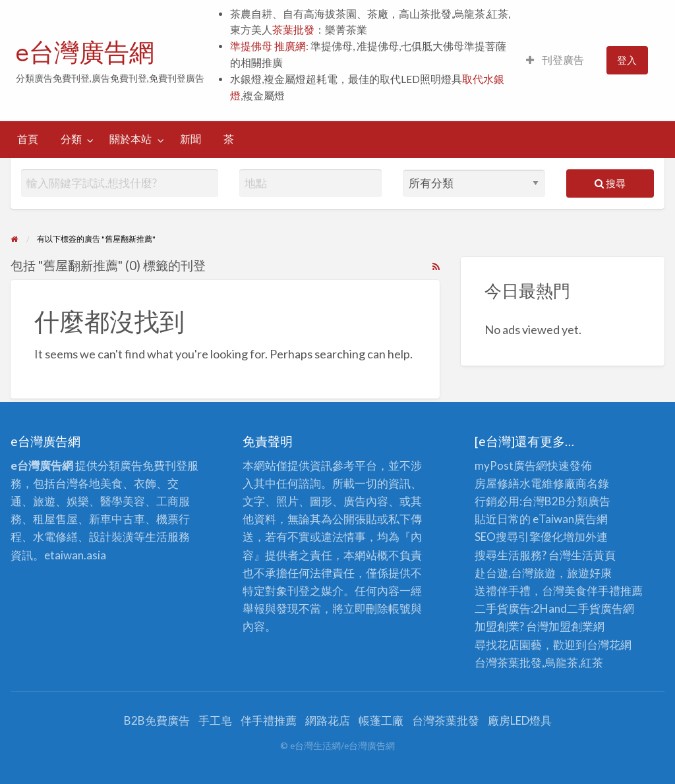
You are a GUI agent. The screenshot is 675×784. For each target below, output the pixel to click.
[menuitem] (555, 60)
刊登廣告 (555, 60)
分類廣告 (588, 501)
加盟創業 (571, 626)
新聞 (191, 139)
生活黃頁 (593, 555)
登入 (627, 60)
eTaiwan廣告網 (570, 519)
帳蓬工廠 (381, 720)
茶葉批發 (293, 30)
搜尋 (610, 183)
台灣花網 (609, 645)
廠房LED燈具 (520, 720)
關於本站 (131, 139)
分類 (71, 139)
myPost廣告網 (511, 465)
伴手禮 (603, 591)
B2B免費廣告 (157, 720)
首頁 (28, 139)
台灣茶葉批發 (508, 662)
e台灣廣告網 (85, 52)
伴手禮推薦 (269, 720)
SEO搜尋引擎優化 (519, 537)
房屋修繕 (497, 483)
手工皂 (215, 720)
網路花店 (328, 720)
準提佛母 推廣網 (268, 46)
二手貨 (584, 608)
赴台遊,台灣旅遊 (515, 573)
